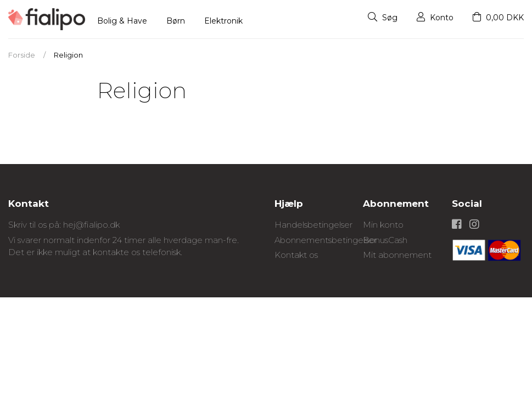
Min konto (383, 225)
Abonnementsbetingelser (326, 240)
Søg (383, 18)
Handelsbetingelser (313, 225)
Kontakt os (296, 255)
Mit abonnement (397, 255)
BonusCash (385, 240)
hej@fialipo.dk (91, 225)
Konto (435, 18)
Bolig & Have (122, 21)
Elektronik (223, 21)
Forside (22, 55)
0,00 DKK (498, 18)
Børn (176, 21)
